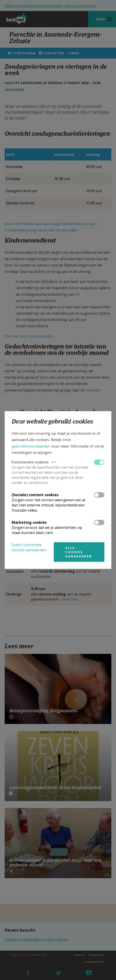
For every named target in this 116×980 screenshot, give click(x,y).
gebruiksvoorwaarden (31, 446)
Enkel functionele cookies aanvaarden (29, 547)
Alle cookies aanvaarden (79, 552)
